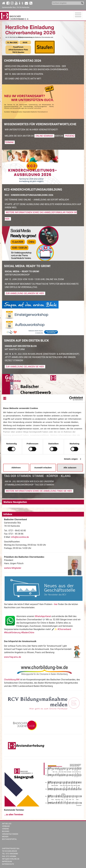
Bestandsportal (9, 839)
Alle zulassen (70, 468)
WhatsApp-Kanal (43, 616)
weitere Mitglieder (13, 568)
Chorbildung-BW (12, 680)
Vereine (5, 829)
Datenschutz (8, 864)
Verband (6, 826)
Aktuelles (7, 824)
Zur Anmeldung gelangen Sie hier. (25, 293)
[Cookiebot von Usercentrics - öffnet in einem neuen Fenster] (71, 398)
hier (56, 604)
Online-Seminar (44, 136)
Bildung (6, 831)
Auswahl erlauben (43, 468)
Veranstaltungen (10, 834)
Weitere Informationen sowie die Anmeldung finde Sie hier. (39, 491)
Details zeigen (71, 459)
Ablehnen (16, 468)
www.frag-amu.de (12, 657)
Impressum (7, 861)
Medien (5, 837)
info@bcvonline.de (20, 537)
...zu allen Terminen (14, 815)
